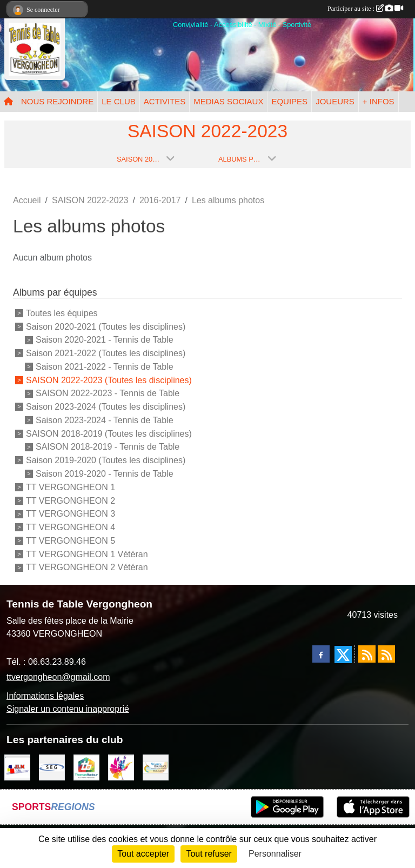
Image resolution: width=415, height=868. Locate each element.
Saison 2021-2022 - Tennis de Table (105, 367)
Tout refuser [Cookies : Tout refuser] (209, 854)
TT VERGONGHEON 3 (71, 514)
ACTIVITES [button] (165, 101)
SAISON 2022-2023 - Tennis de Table (108, 393)
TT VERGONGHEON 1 (71, 487)
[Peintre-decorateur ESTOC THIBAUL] (121, 767)
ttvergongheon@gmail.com (58, 677)
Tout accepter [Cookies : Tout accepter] (143, 854)
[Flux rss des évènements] (386, 654)
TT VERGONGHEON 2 (71, 500)
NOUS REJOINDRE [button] (57, 101)
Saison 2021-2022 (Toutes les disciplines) (106, 353)
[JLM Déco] (17, 767)
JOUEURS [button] (335, 101)
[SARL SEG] (52, 767)
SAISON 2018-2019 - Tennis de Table (108, 447)
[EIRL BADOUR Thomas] (86, 767)
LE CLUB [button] (119, 101)
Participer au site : (365, 9)
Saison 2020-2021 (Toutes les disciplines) (106, 326)
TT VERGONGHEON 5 (71, 541)
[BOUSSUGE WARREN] (156, 767)
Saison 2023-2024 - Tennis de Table (105, 420)
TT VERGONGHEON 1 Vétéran (87, 554)
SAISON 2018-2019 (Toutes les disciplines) (109, 433)
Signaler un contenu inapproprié (68, 709)
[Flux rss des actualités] (367, 654)
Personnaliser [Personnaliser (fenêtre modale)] (275, 854)
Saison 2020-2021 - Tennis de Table (105, 340)
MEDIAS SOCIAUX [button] (228, 101)
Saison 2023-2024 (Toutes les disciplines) (106, 407)
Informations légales (45, 696)
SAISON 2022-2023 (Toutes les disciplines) (109, 380)
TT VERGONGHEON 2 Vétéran (87, 567)
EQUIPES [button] (289, 101)
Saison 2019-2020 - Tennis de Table (105, 474)
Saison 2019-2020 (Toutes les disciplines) (106, 460)
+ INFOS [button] (379, 101)
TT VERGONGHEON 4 (71, 527)
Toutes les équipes (62, 313)
